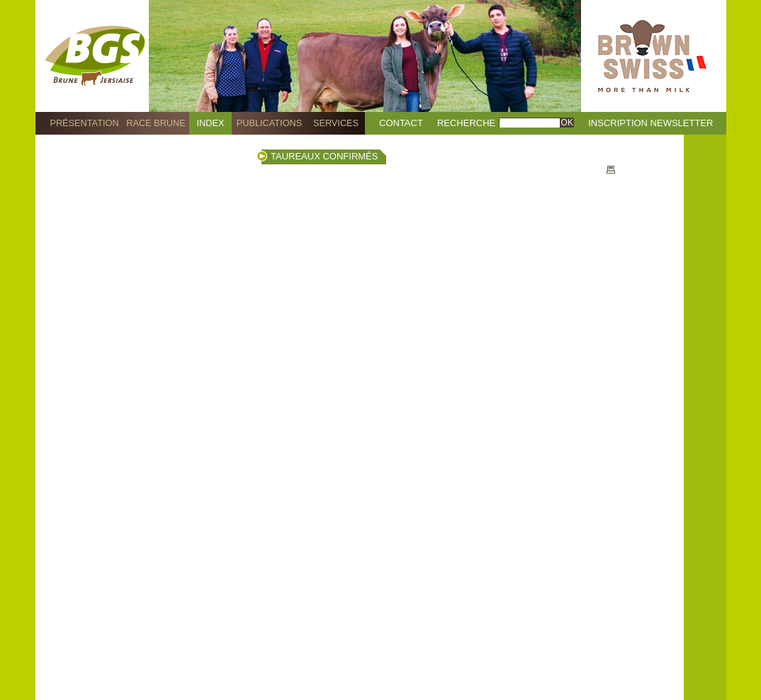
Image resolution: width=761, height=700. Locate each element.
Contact (401, 123)
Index (211, 123)
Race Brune (156, 123)
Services (336, 123)
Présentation (84, 123)
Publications (269, 123)
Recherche (466, 123)
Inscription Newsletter (650, 123)
